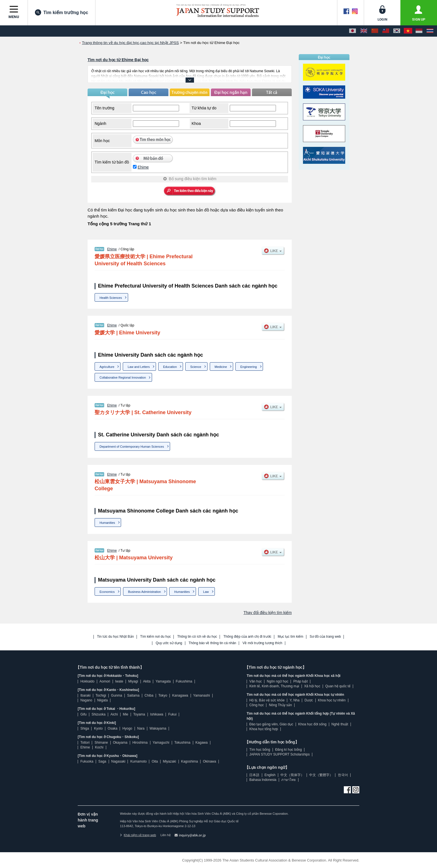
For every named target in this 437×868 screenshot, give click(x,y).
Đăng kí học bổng (288, 750)
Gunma (116, 695)
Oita (155, 761)
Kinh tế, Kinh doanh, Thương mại (274, 686)
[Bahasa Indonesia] (419, 31)
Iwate (119, 681)
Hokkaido (87, 681)
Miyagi (133, 681)
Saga (102, 761)
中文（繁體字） (321, 775)
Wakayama (158, 728)
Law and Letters (139, 367)
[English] (364, 31)
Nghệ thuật (340, 724)
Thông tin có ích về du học (197, 637)
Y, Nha (295, 700)
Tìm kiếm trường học (62, 12)
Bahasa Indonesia (263, 780)
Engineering (248, 367)
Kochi (99, 747)
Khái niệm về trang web (138, 835)
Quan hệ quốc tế (338, 686)
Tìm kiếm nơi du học (156, 637)
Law (206, 592)
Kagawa (201, 743)
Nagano (86, 700)
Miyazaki (169, 761)
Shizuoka (98, 714)
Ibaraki (85, 695)
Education (170, 367)
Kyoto (98, 728)
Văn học (255, 681)
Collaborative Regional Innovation (123, 377)
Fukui (172, 714)
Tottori (85, 743)
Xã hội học (312, 686)
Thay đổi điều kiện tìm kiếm (268, 613)
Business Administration (145, 592)
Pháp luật (301, 681)
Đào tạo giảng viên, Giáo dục (271, 724)
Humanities (107, 523)
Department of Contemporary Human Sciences (132, 447)
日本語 (254, 775)
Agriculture (107, 367)
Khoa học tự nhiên (332, 700)
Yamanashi (201, 695)
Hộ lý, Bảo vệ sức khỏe (267, 700)
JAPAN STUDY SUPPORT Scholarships (279, 754)
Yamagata (163, 681)
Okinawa (210, 761)
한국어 (343, 775)
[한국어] (397, 31)
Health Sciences (111, 298)
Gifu (83, 714)
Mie (125, 714)
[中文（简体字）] (375, 31)
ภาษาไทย (288, 780)
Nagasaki (118, 761)
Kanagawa (180, 695)
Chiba (149, 695)
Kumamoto (139, 761)
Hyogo (127, 728)
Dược (309, 700)
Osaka (112, 728)
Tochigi (101, 695)
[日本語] (353, 31)
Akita (147, 681)
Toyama (139, 714)
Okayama (120, 743)
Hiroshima (140, 743)
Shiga (85, 728)
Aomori (105, 681)
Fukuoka (87, 761)
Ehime (143, 167)
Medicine (221, 367)
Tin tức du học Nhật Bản (116, 637)
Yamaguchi (161, 743)
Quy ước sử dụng (169, 643)
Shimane (101, 743)
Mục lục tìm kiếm (290, 637)
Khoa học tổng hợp (264, 729)
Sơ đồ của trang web (325, 637)
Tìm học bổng (260, 750)
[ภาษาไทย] (430, 31)
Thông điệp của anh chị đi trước (247, 637)
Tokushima (182, 743)
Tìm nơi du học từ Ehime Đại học (118, 60)
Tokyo (163, 695)
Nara (141, 728)
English (270, 775)
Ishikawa (157, 714)
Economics (107, 592)
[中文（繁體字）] (386, 31)
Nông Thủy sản (280, 705)
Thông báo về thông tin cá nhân (212, 643)
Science (196, 367)
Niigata (102, 700)
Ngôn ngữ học (278, 681)
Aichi (114, 714)
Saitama (133, 695)
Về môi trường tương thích (262, 643)
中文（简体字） (292, 775)
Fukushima (184, 681)
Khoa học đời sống (312, 724)
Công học (257, 705)
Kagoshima (189, 761)
